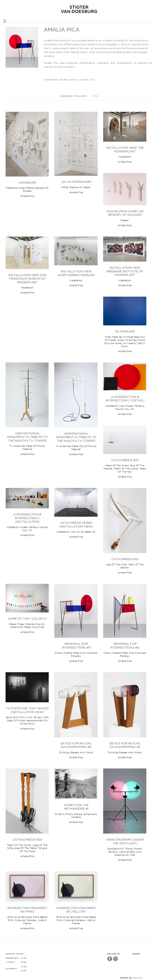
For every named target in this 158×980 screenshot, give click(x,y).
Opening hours (15, 954)
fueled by (131, 978)
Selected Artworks (73, 96)
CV (96, 96)
